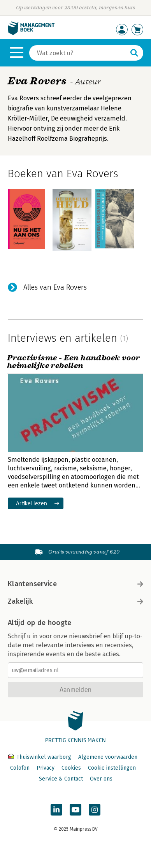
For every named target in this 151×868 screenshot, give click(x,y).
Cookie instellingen (112, 768)
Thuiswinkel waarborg (40, 757)
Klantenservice (75, 584)
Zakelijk (75, 601)
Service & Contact (61, 779)
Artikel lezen (32, 503)
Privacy (46, 768)
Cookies (71, 768)
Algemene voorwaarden (108, 757)
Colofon (20, 768)
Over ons (101, 779)
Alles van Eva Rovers (55, 287)
